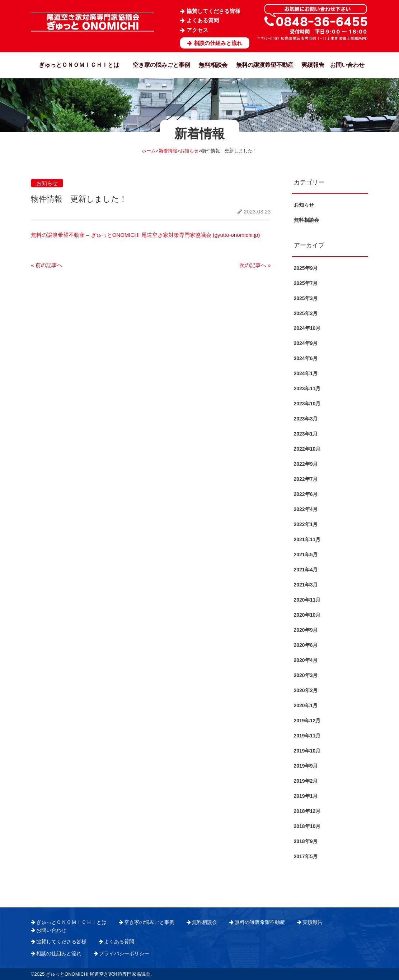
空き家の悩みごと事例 (161, 65)
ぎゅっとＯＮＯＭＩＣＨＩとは (79, 65)
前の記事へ (47, 265)
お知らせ (189, 151)
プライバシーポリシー (124, 953)
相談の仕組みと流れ (218, 43)
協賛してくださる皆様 (213, 11)
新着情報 (168, 151)
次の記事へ (255, 265)
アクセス (197, 30)
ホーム (149, 151)
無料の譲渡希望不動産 (265, 65)
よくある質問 (203, 20)
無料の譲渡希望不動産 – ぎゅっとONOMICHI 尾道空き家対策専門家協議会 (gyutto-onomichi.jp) (145, 235)
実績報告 (313, 65)
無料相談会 (213, 65)
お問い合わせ (347, 65)
